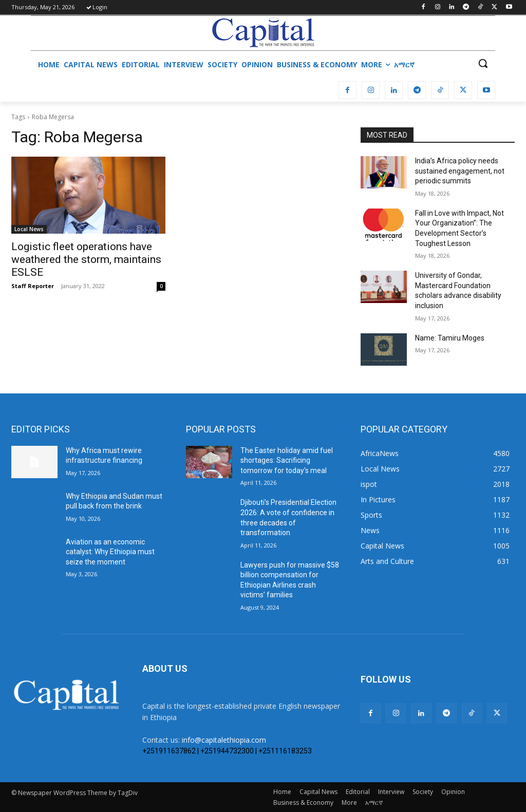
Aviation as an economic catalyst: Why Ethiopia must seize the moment (110, 552)
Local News (29, 229)
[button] (483, 63)
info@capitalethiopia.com (224, 740)
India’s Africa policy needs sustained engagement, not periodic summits (460, 171)
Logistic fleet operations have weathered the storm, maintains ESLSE (86, 259)
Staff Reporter (33, 286)
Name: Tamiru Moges (450, 338)
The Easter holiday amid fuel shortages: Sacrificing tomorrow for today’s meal (287, 460)
